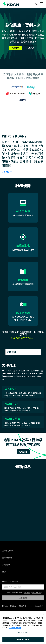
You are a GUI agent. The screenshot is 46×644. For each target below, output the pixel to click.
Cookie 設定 (39, 606)
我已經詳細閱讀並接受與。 (24, 593)
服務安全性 (22, 606)
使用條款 (27, 593)
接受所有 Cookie (23, 639)
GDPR (30, 606)
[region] (23, 627)
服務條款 (5, 606)
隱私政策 (13, 606)
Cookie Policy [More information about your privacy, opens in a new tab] (15, 628)
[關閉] (43, 614)
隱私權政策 (36, 593)
